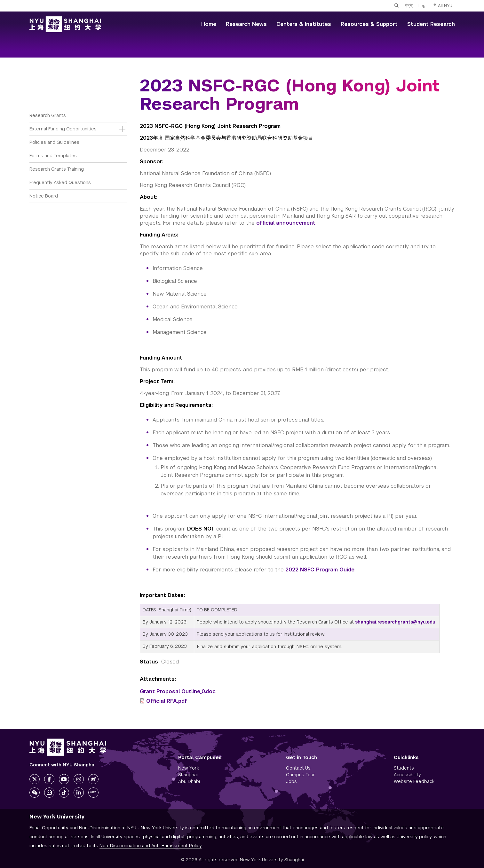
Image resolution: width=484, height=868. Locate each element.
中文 (409, 6)
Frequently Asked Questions (60, 182)
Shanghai (188, 775)
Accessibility (407, 775)
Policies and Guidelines (54, 142)
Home (209, 24)
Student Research (431, 24)
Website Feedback (414, 781)
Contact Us (298, 768)
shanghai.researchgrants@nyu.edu (395, 622)
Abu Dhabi (189, 781)
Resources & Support (369, 24)
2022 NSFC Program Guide (320, 570)
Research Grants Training (57, 169)
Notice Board (44, 196)
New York (189, 768)
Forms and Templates (53, 156)
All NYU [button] (443, 6)
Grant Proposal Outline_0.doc (178, 691)
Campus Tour (301, 775)
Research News (246, 24)
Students (404, 768)
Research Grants (48, 115)
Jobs (291, 781)
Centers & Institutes (304, 24)
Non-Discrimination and (151, 846)
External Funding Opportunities (63, 129)
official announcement (286, 223)
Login (424, 6)
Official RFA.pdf (167, 701)
